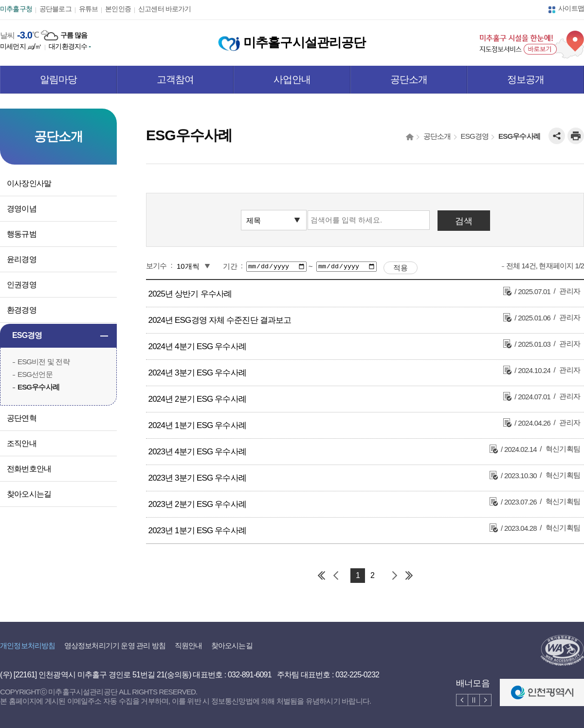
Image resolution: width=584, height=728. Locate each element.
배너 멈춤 (474, 700)
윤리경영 (22, 259)
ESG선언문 (35, 374)
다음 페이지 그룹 (394, 576)
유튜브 (89, 9)
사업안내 (292, 79)
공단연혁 (22, 418)
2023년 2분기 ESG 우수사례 (198, 504)
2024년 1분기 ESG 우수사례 (198, 425)
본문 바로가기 (21, 0)
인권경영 (22, 285)
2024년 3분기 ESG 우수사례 (198, 373)
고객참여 (175, 79)
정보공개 (526, 79)
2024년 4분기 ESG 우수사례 (198, 346)
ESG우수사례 (38, 387)
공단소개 (409, 79)
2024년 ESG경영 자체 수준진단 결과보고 (220, 320)
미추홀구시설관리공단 (292, 42)
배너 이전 (462, 700)
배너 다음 (485, 700)
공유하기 (557, 136)
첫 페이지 (321, 576)
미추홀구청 (16, 9)
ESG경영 (27, 335)
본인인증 (118, 9)
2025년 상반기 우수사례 (190, 294)
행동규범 (22, 234)
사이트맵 (571, 8)
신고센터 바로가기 (164, 9)
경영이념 (22, 209)
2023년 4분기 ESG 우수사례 (198, 452)
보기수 (156, 266)
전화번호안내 (29, 469)
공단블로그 (55, 9)
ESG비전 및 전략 (44, 362)
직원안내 (189, 645)
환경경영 (22, 310)
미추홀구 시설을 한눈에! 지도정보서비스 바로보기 (532, 45)
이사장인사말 (29, 183)
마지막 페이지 (409, 576)
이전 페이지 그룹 (336, 576)
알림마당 (59, 79)
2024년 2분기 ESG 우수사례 (198, 399)
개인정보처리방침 (27, 645)
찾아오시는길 (29, 494)
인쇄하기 (576, 136)
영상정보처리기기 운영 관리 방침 (115, 645)
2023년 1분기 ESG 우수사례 (198, 531)
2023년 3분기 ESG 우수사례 (198, 478)
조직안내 (22, 443)
